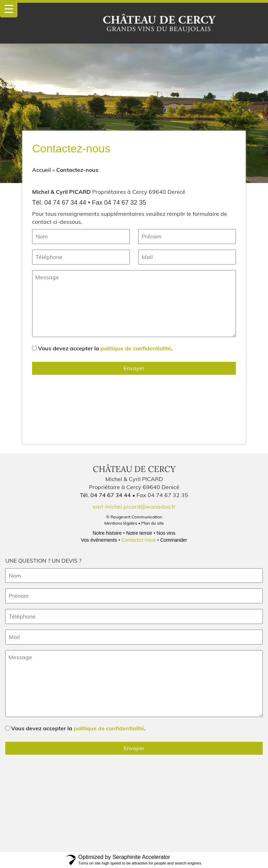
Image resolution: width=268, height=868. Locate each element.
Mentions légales (121, 523)
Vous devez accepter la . (105, 348)
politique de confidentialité (136, 348)
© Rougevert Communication (134, 517)
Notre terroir (139, 533)
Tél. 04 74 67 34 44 (106, 495)
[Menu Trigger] (9, 9)
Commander (174, 540)
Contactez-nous (139, 540)
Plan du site (153, 523)
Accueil (42, 170)
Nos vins (166, 533)
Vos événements (99, 540)
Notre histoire (107, 533)
